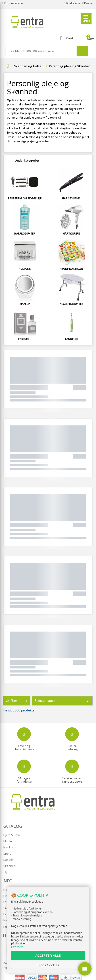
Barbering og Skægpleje (25, 198)
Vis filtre (17, 701)
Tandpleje (71, 339)
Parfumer (25, 339)
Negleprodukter (71, 304)
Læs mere (17, 947)
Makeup (25, 304)
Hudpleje (25, 269)
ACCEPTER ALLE (48, 955)
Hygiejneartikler (71, 269)
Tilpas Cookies (48, 965)
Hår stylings (71, 198)
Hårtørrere (71, 234)
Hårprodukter (25, 234)
